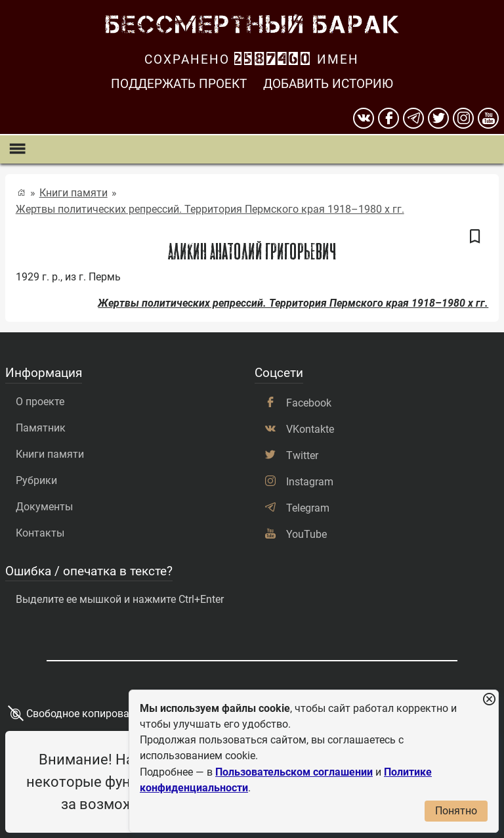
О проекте (40, 402)
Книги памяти (73, 193)
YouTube (306, 534)
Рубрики (36, 480)
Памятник (41, 428)
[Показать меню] (17, 149)
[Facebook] (388, 118)
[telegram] (413, 118)
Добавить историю (328, 84)
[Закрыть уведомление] (489, 700)
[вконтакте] (364, 118)
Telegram (308, 508)
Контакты (40, 533)
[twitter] (438, 118)
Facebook (309, 403)
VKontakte (310, 429)
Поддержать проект (179, 84)
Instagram (310, 482)
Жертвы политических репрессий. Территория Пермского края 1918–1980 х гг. (210, 209)
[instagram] (463, 118)
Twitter (302, 455)
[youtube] (488, 118)
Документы (44, 507)
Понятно (456, 811)
